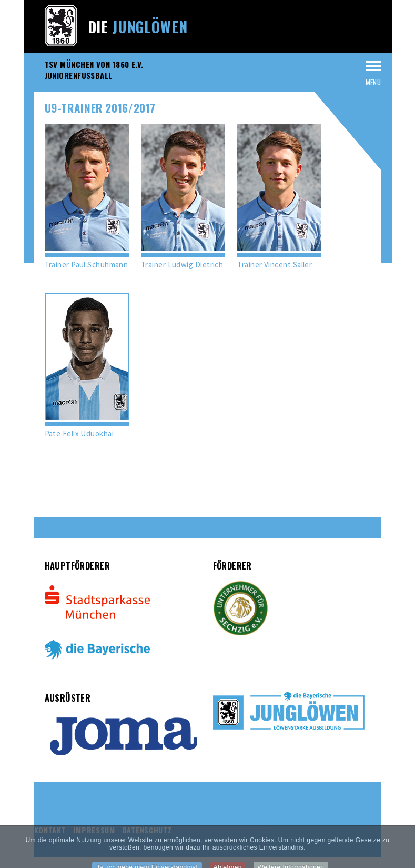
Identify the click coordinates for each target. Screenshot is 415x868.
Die (138, 27)
